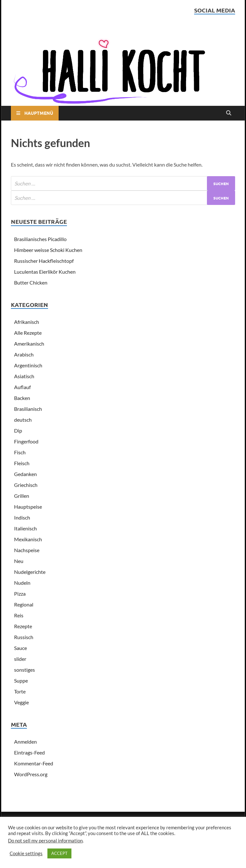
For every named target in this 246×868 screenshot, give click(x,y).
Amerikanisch (29, 344)
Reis (19, 615)
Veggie (21, 702)
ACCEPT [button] (59, 853)
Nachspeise (27, 550)
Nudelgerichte (30, 572)
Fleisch (22, 463)
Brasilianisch (28, 409)
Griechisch (26, 485)
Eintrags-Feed (29, 752)
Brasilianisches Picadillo (40, 239)
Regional (24, 604)
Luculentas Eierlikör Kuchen (45, 272)
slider (20, 659)
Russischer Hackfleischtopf (44, 261)
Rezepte (23, 626)
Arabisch (24, 354)
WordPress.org (31, 774)
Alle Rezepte (28, 333)
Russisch (24, 637)
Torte (20, 691)
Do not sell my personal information (45, 841)
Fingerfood (26, 441)
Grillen (22, 496)
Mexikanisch (28, 539)
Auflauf (22, 387)
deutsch (23, 420)
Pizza (20, 594)
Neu (19, 561)
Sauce (20, 648)
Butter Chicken (31, 282)
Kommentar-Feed (34, 763)
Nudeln (22, 583)
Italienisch (25, 528)
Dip (18, 430)
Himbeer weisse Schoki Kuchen (48, 250)
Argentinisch (28, 365)
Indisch (22, 517)
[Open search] (229, 113)
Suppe (21, 680)
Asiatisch (24, 376)
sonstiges (25, 670)
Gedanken (25, 474)
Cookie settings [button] (26, 853)
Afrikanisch (27, 322)
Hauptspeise (28, 507)
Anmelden (25, 742)
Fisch (20, 452)
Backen (22, 398)
